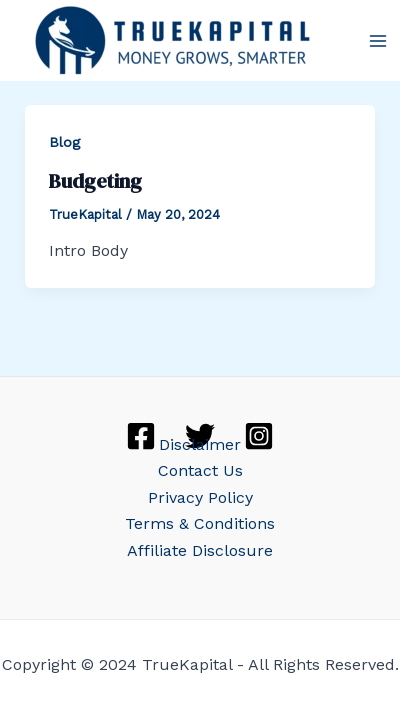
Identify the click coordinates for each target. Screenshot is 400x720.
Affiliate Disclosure (200, 550)
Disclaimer (200, 444)
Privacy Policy (200, 497)
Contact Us (200, 470)
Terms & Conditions (200, 523)
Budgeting (95, 181)
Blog (64, 142)
